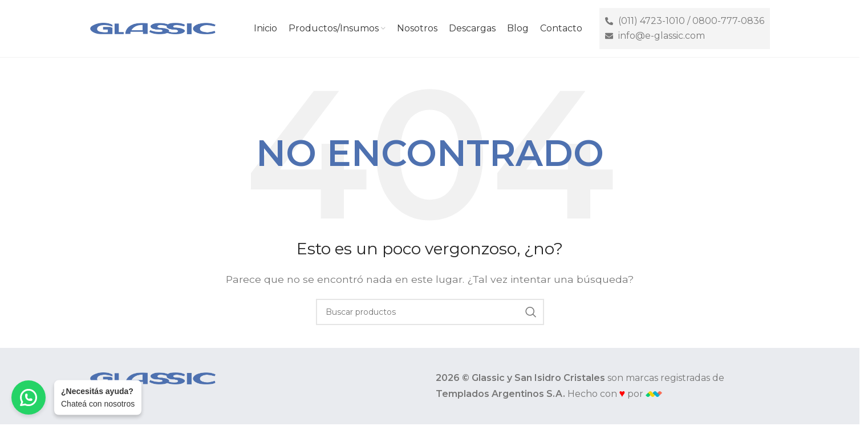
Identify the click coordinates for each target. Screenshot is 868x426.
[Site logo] (153, 28)
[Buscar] (430, 312)
